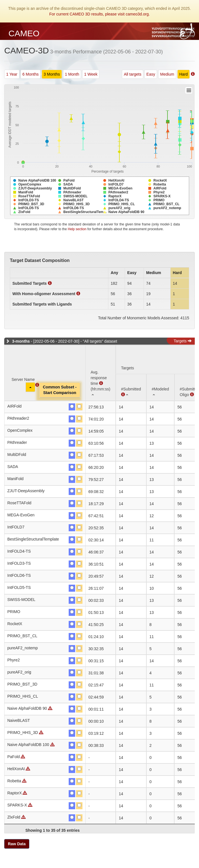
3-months (21, 341)
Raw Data (17, 844)
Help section (77, 229)
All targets (133, 74)
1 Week (91, 74)
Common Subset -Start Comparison (60, 390)
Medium (167, 74)
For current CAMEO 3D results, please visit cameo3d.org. (99, 14)
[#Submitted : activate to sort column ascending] (131, 387)
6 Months (31, 74)
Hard (184, 74)
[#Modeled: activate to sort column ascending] (160, 387)
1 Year (12, 74)
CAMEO (24, 33)
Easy (151, 74)
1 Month (72, 74)
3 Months (52, 74)
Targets (183, 341)
